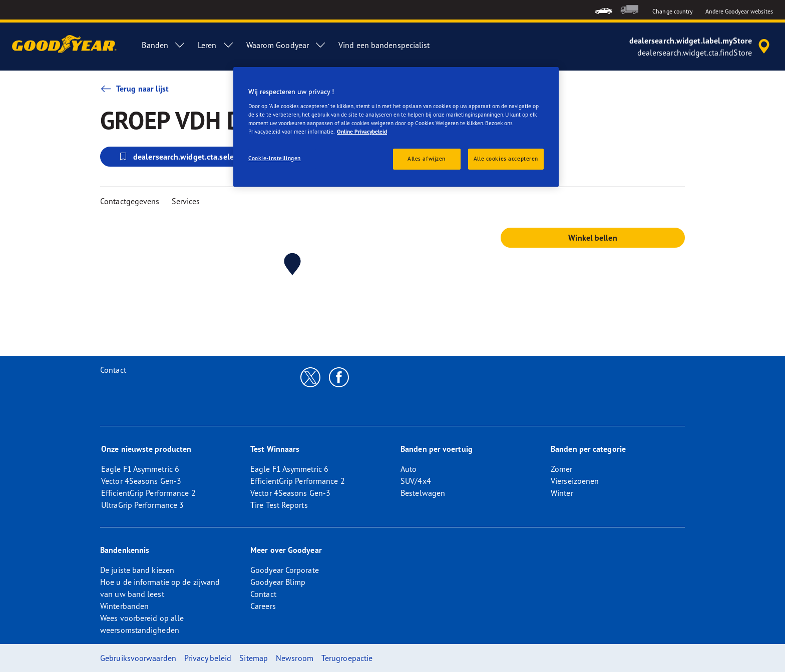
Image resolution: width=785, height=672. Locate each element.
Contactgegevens (130, 201)
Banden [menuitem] (164, 45)
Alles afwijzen (427, 159)
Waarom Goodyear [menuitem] (287, 45)
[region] (396, 127)
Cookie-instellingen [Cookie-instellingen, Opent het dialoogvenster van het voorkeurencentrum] (275, 158)
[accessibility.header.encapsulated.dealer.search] (701, 47)
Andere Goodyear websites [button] (739, 11)
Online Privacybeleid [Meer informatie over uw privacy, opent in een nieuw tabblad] (362, 132)
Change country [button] (673, 11)
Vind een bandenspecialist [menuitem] (384, 45)
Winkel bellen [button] (593, 238)
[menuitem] (604, 10)
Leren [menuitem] (216, 45)
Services (186, 201)
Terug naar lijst (135, 89)
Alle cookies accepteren (506, 159)
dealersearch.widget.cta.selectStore (188, 157)
